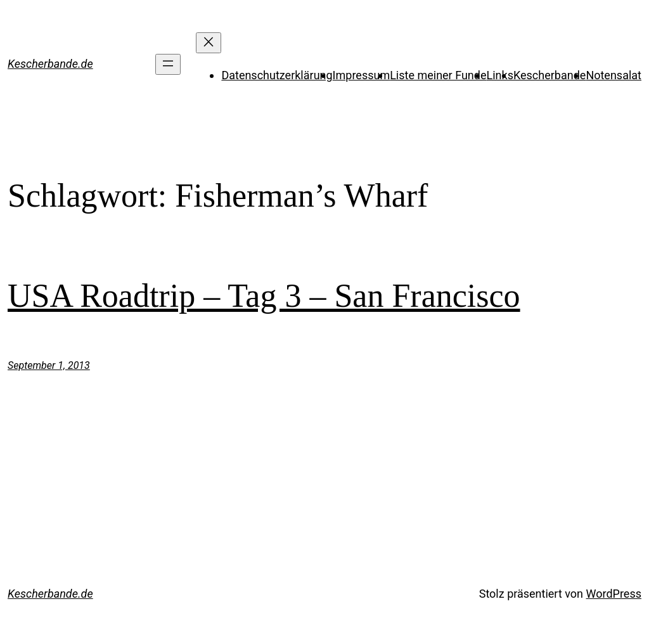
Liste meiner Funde (438, 75)
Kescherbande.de (50, 64)
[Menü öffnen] (168, 64)
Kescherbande (549, 75)
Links (500, 75)
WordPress (614, 594)
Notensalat (614, 75)
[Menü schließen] (209, 43)
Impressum (362, 75)
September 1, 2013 (49, 365)
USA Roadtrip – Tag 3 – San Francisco (264, 296)
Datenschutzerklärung (277, 75)
